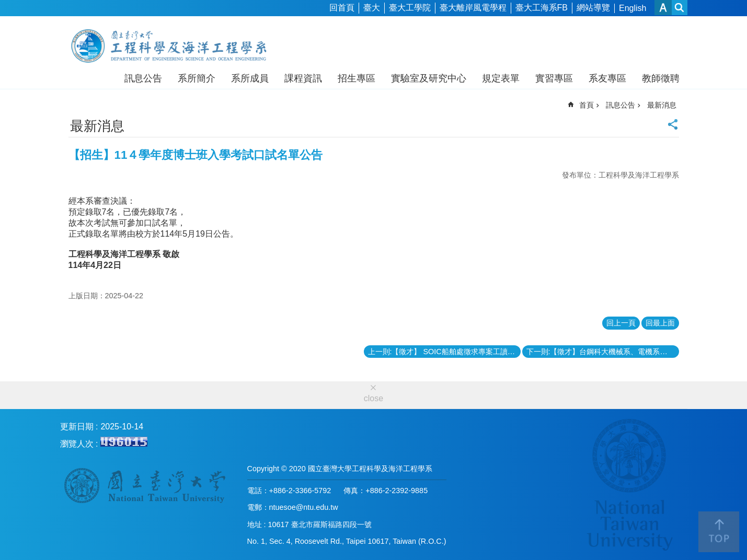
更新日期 (77, 427)
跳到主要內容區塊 (5, 5)
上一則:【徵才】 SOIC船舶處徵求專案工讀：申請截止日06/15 (444, 352)
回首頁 (342, 8)
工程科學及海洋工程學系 (174, 46)
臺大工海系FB (542, 8)
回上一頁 (621, 323)
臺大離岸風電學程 (473, 8)
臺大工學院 (410, 8)
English (633, 8)
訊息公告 (143, 78)
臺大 (372, 8)
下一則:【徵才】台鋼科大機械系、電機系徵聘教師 (603, 352)
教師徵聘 (661, 78)
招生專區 (357, 78)
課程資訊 (303, 78)
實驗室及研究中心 (429, 78)
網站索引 (680, 8)
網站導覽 (593, 8)
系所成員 (250, 78)
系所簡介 (197, 78)
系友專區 (607, 78)
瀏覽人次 (77, 444)
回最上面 (660, 323)
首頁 (587, 105)
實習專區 (554, 78)
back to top (719, 532)
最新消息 (662, 105)
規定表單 (501, 78)
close (373, 398)
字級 (663, 8)
